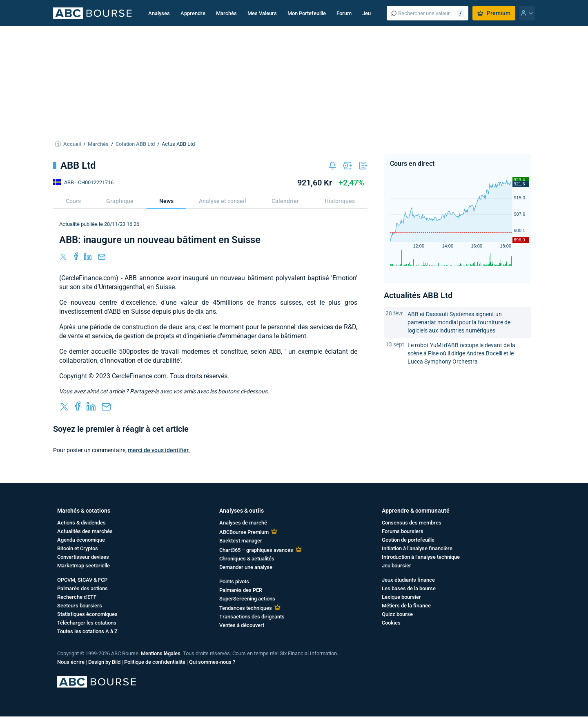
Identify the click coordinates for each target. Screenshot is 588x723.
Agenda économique (81, 540)
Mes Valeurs (262, 13)
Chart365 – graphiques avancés (256, 550)
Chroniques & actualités (247, 559)
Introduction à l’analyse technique (421, 557)
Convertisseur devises (83, 557)
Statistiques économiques (87, 614)
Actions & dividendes (81, 523)
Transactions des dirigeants (252, 617)
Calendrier (285, 201)
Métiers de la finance (406, 606)
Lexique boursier (401, 597)
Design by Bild (104, 662)
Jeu (366, 13)
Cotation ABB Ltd (135, 144)
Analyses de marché (243, 523)
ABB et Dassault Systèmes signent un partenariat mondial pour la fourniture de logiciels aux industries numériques (459, 322)
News (166, 201)
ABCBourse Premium (244, 532)
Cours (73, 201)
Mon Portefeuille (307, 13)
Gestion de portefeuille (408, 540)
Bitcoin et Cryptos (78, 548)
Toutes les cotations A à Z (87, 631)
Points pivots (234, 581)
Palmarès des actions (82, 588)
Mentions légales (161, 653)
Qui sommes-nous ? (212, 662)
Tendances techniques (246, 608)
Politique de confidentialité (155, 662)
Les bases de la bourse (409, 588)
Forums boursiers (403, 531)
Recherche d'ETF (77, 597)
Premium (494, 13)
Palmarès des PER (241, 590)
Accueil (72, 144)
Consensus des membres (412, 523)
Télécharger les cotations (87, 623)
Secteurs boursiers (80, 606)
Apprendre (193, 13)
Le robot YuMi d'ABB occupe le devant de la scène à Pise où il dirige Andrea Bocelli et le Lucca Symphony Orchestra (461, 353)
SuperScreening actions (247, 599)
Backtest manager (241, 541)
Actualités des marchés (85, 531)
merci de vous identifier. (159, 450)
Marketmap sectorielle (84, 566)
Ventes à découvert (242, 625)
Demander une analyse (246, 567)
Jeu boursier (396, 566)
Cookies (391, 623)
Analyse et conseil (223, 201)
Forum (344, 13)
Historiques (340, 201)
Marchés (226, 13)
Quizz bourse (397, 614)
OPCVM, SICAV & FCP (82, 580)
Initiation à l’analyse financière (417, 548)
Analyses (159, 13)
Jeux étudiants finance (408, 580)
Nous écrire (71, 662)
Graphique (120, 201)
